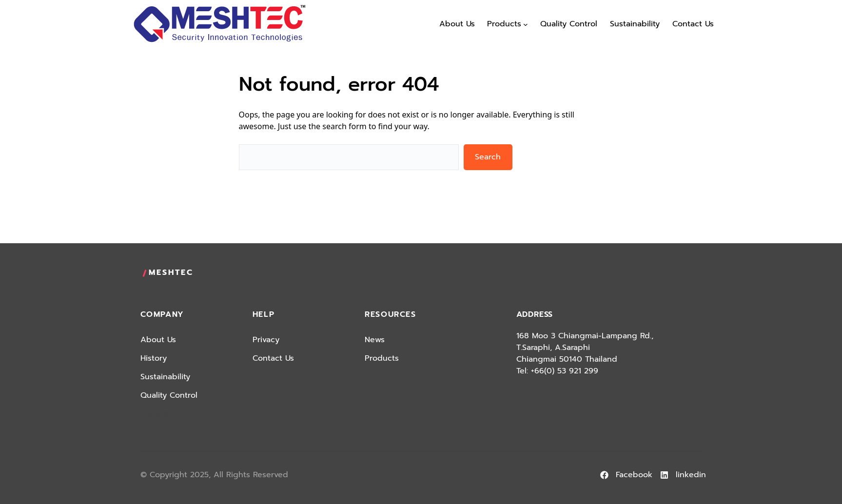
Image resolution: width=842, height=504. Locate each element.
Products (382, 358)
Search (488, 157)
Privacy (266, 340)
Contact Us (273, 358)
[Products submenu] (526, 24)
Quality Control (169, 395)
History (154, 358)
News (375, 340)
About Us (158, 340)
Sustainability (165, 377)
